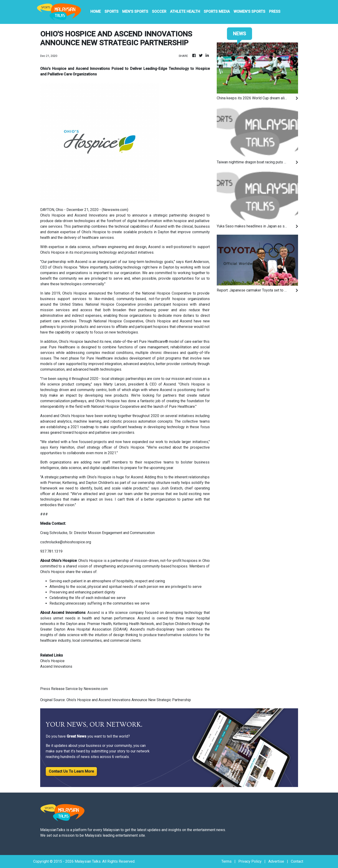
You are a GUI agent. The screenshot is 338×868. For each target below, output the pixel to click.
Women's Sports (249, 11)
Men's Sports (135, 11)
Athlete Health (185, 11)
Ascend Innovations (56, 666)
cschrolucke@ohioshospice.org (66, 542)
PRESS (275, 11)
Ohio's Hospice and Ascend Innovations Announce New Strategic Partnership (129, 700)
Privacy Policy (250, 861)
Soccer (159, 11)
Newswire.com (115, 210)
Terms (226, 861)
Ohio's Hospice (90, 561)
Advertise (276, 861)
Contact (297, 861)
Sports (112, 11)
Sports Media (217, 11)
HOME (96, 11)
